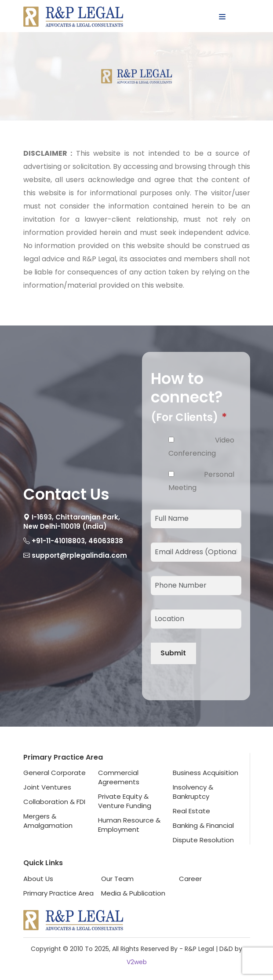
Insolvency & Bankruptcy (193, 792)
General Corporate (55, 773)
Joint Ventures (47, 787)
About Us (38, 879)
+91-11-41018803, (59, 541)
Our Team (117, 879)
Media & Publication (133, 893)
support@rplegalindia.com (79, 555)
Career (190, 879)
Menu (235, 17)
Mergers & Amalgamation (48, 821)
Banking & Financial (203, 825)
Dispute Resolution (203, 840)
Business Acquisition (206, 773)
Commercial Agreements (119, 777)
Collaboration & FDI (54, 802)
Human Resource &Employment (129, 825)
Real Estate (191, 811)
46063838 (106, 541)
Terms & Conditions (211, 893)
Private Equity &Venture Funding (125, 801)
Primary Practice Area (58, 893)
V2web (137, 962)
